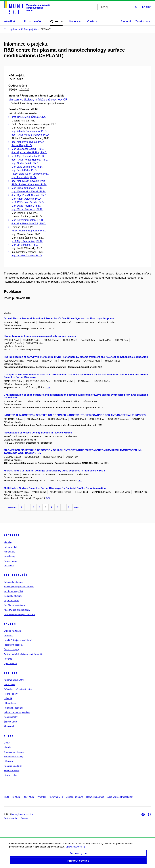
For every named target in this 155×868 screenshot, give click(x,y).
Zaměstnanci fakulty (13, 757)
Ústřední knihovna (75, 797)
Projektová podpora (13, 645)
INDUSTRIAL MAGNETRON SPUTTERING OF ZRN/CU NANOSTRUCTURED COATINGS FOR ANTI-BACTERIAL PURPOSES (75, 415)
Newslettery (9, 556)
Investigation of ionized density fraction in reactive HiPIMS (38, 433)
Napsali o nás (10, 561)
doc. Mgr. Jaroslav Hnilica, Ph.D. (29, 152)
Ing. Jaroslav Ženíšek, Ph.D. (27, 256)
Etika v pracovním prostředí (17, 712)
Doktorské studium (13, 596)
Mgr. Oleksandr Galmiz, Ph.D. (28, 149)
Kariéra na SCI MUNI (14, 680)
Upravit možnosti (75, 849)
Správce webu (11, 818)
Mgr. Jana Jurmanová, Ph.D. (27, 167)
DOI (49, 387)
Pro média (9, 566)
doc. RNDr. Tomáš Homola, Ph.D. (30, 160)
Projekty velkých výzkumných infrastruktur (24, 654)
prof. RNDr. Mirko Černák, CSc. (29, 117)
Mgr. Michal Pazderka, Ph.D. (27, 209)
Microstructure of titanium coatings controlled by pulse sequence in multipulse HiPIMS (55, 471)
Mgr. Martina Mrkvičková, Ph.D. (29, 192)
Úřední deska (10, 775)
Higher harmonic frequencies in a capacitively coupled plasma (40, 336)
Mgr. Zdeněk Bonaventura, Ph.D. (29, 131)
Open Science (11, 664)
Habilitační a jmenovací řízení (18, 640)
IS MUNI (16, 797)
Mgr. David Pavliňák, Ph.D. (26, 206)
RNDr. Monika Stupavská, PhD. (29, 231)
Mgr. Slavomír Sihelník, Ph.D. (28, 220)
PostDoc (8, 659)
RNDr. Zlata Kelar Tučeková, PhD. (30, 174)
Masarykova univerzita (22, 814)
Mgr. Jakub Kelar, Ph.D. (24, 170)
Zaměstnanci (143, 21)
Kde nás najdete (12, 771)
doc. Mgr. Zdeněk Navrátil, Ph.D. (29, 195)
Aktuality (8, 542)
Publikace (9, 636)
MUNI (7, 797)
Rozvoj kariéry (11, 694)
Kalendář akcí (10, 547)
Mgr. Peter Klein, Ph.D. (24, 177)
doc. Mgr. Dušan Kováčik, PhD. (28, 181)
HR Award (9, 761)
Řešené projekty (12, 650)
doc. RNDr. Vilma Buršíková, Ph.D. (30, 135)
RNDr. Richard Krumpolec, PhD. (29, 184)
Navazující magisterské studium (19, 587)
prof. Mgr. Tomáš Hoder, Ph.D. (28, 156)
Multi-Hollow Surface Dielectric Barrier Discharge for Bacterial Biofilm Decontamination (55, 488)
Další (78, 508)
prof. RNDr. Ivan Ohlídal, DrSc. (28, 202)
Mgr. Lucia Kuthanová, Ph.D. (27, 188)
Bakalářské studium (13, 582)
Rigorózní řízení (11, 601)
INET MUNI (29, 797)
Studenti (126, 21)
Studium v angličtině (13, 591)
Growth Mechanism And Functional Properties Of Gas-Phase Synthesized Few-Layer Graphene (59, 319)
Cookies (25, 818)
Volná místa (9, 685)
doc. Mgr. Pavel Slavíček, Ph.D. (29, 224)
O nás (9, 736)
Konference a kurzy (13, 766)
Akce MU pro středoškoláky (17, 610)
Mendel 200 (9, 552)
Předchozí (11, 508)
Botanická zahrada (95, 797)
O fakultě (8, 698)
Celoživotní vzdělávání (15, 605)
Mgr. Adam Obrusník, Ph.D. (26, 199)
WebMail (42, 797)
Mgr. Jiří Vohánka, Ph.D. (25, 245)
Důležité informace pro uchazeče (19, 615)
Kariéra (11, 673)
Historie (7, 747)
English (147, 7)
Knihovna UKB (56, 797)
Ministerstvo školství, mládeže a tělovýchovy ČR (38, 100)
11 (69, 507)
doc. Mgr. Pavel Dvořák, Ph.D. (28, 142)
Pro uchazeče (16, 575)
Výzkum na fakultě (13, 631)
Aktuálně (12, 535)
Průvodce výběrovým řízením (18, 689)
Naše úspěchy (11, 717)
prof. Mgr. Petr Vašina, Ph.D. (27, 241)
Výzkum (10, 624)
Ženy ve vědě (10, 722)
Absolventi (9, 726)
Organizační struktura (14, 752)
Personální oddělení (13, 708)
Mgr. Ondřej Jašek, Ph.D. (25, 163)
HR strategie (10, 703)
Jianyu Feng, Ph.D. (22, 145)
